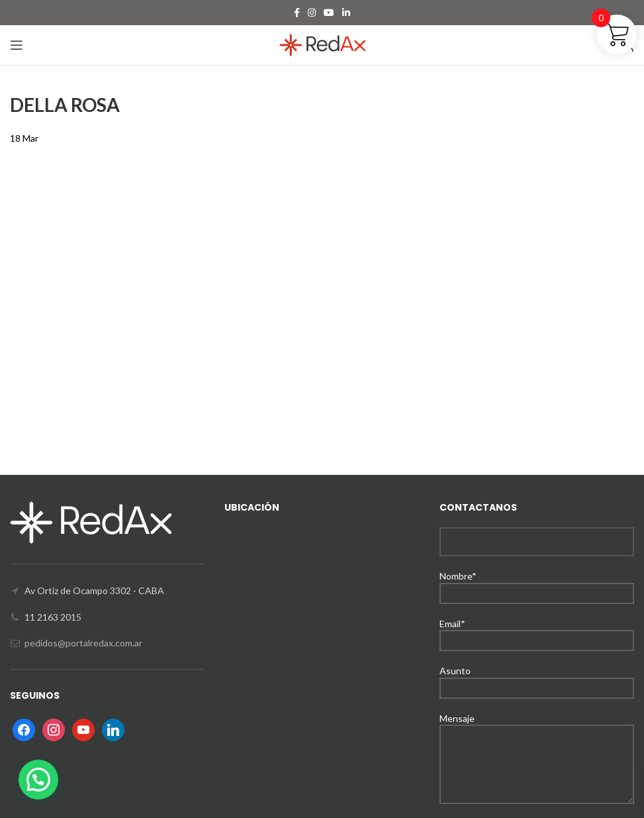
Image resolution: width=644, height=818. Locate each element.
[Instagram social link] (312, 13)
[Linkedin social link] (346, 13)
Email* (537, 632)
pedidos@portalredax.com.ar (83, 643)
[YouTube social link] (329, 13)
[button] (38, 780)
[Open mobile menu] (17, 45)
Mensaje (537, 741)
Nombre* (537, 584)
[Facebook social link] (297, 13)
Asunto (537, 679)
